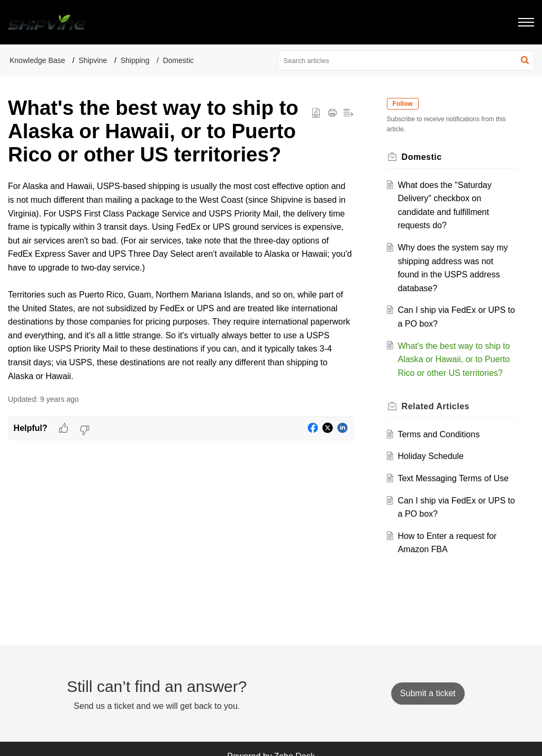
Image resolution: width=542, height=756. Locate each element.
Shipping (135, 60)
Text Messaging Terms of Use (454, 478)
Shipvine (93, 60)
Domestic (178, 60)
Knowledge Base (37, 60)
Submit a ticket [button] (428, 693)
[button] (525, 60)
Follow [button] (403, 104)
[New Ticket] (428, 693)
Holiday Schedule (431, 456)
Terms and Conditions (439, 434)
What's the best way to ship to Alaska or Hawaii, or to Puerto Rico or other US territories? (454, 359)
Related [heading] (436, 406)
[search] (406, 60)
